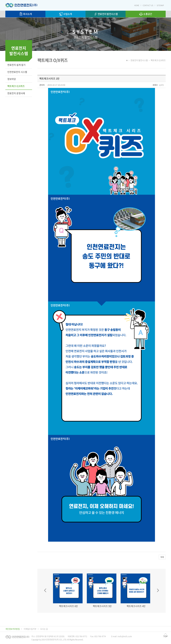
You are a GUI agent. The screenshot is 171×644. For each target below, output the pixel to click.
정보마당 (12, 79)
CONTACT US (148, 5)
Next (158, 590)
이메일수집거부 (30, 629)
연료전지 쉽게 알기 (16, 65)
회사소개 (25, 14)
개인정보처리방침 (12, 629)
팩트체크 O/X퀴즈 (16, 86)
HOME (137, 5)
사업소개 (65, 14)
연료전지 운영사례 (16, 93)
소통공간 (146, 14)
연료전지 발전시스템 (106, 14)
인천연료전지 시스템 (17, 72)
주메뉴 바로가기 (0, 0)
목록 (162, 557)
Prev (45, 590)
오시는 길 (44, 629)
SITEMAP (160, 5)
